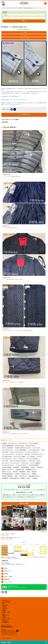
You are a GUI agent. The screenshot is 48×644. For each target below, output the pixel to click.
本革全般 (34, 472)
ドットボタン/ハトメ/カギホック (32, 452)
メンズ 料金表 (24, 32)
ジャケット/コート (37, 448)
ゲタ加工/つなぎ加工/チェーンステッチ (23, 448)
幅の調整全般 (22, 472)
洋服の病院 (4, 8)
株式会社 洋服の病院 (24, 3)
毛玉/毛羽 (18, 474)
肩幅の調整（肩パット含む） (35, 476)
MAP (17, 631)
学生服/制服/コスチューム (31, 470)
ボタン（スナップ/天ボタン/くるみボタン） (19, 461)
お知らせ (6, 568)
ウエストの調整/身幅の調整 (8, 446)
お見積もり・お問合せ (6, 612)
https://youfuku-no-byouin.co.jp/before (20, 100)
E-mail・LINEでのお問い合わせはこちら (9, 635)
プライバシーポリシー (8, 582)
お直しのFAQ (5, 609)
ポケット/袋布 (5, 461)
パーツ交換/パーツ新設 (7, 457)
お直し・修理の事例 (10, 8)
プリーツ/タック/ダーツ (7, 459)
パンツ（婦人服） (31, 457)
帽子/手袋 (15, 472)
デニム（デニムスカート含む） (17, 452)
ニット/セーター (20, 454)
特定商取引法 (7, 579)
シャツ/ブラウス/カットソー (8, 450)
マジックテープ (6, 463)
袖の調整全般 (16, 8)
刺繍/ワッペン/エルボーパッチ (8, 470)
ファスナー (39, 457)
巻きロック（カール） (7, 472)
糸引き (16, 476)
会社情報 (6, 574)
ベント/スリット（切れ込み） (32, 459)
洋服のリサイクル (7, 571)
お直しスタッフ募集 (8, 576)
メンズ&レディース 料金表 (24, 38)
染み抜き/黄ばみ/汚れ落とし (8, 474)
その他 (43, 450)
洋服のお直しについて (6, 600)
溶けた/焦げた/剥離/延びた (8, 476)
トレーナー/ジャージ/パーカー (8, 454)
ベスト (15, 459)
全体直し (33, 467)
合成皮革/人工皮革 (20, 470)
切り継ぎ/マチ (40, 467)
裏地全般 (23, 478)
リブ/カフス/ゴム (25, 463)
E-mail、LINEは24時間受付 (8, 539)
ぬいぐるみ (28, 454)
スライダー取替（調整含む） (21, 450)
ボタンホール (32, 461)
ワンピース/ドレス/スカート (22, 465)
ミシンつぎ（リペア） (15, 463)
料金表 (3, 604)
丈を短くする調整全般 (34, 465)
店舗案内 (4, 610)
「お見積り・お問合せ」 (21, 496)
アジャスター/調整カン (34, 444)
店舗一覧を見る (44, 532)
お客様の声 (4, 607)
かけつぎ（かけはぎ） (31, 446)
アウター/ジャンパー (23, 444)
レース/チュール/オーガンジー (8, 465)
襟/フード (29, 478)
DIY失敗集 (5, 444)
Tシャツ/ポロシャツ (13, 444)
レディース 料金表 (24, 35)
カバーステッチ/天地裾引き (8, 448)
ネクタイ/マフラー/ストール (38, 454)
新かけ (29, 472)
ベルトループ (22, 459)
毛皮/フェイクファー (26, 474)
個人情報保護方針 (6, 622)
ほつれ (39, 461)
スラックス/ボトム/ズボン (34, 450)
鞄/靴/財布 (35, 478)
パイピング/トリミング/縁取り (20, 457)
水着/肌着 (34, 474)
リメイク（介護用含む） (36, 463)
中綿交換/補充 (16, 467)
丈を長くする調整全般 (7, 467)
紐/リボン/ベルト (23, 476)
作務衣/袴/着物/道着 (25, 467)
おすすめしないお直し (20, 446)
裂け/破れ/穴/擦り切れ (14, 478)
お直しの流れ (5, 605)
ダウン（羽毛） (6, 452)
